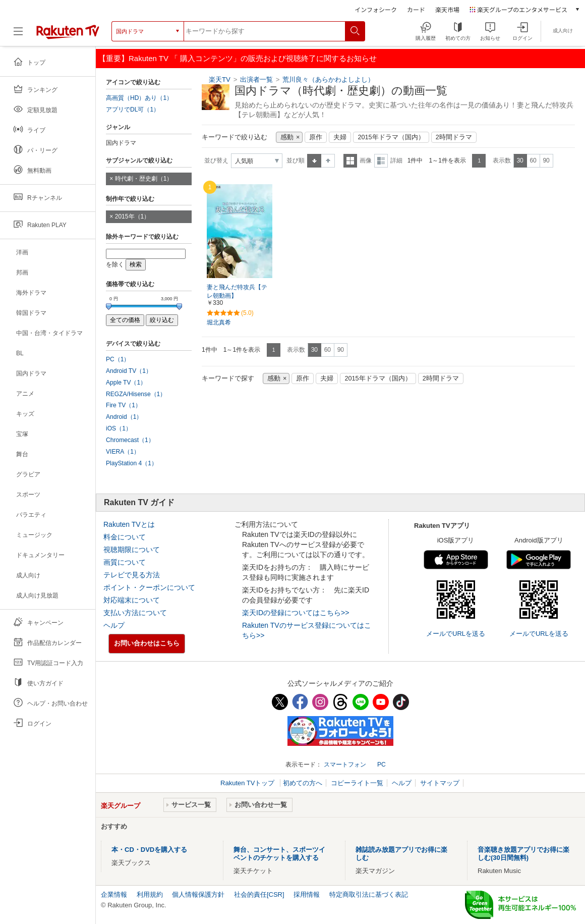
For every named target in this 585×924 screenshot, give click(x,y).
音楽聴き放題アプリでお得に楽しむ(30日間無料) (523, 854)
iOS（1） (119, 428)
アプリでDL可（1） (133, 110)
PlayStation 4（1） (132, 463)
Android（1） (124, 417)
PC (382, 765)
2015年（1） (133, 216)
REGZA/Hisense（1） (136, 394)
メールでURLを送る (456, 634)
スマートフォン (345, 765)
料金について (125, 537)
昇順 (314, 161)
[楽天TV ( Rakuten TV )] (68, 31)
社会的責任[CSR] (259, 894)
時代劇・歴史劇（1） (144, 179)
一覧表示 (350, 161)
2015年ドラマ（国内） (391, 137)
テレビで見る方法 (132, 575)
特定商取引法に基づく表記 (369, 894)
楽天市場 (447, 9)
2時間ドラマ (454, 137)
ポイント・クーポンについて (149, 587)
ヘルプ (114, 625)
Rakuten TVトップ (248, 783)
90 (546, 160)
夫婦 (340, 137)
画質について (125, 562)
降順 (328, 161)
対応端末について (132, 600)
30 (520, 160)
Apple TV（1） (126, 383)
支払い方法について (135, 613)
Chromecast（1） (130, 440)
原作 (316, 137)
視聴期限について (132, 550)
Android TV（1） (129, 371)
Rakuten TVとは (129, 524)
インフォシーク (376, 9)
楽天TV (220, 79)
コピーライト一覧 (357, 783)
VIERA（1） (123, 452)
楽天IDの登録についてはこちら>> (296, 613)
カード (416, 9)
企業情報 (114, 894)
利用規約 (150, 894)
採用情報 (307, 894)
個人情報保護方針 (198, 894)
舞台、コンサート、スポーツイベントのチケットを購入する (279, 854)
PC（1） (118, 359)
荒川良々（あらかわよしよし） (328, 79)
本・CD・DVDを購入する (149, 850)
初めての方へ (303, 783)
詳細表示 (381, 161)
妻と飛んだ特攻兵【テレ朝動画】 (237, 291)
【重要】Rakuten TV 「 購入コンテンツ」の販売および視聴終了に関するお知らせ (238, 58)
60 (533, 160)
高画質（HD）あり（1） (139, 98)
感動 (287, 137)
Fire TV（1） (124, 405)
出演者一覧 (256, 79)
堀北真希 (219, 322)
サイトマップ (440, 783)
